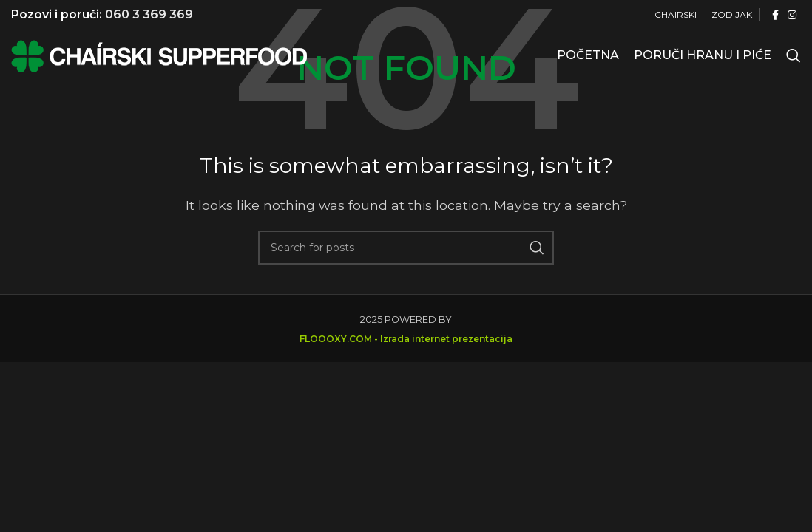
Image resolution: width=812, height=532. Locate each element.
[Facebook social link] (775, 15)
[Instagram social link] (792, 15)
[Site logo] (159, 54)
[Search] (794, 55)
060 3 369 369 (149, 14)
